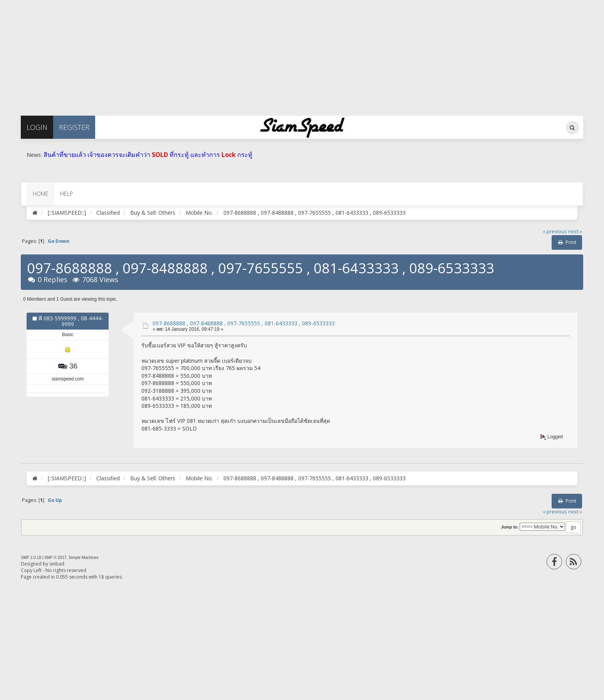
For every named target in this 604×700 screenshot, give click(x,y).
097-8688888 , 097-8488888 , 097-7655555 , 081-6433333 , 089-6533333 (244, 323)
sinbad (57, 564)
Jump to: (510, 527)
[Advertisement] (231, 54)
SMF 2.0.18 (31, 558)
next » (575, 231)
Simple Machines (84, 558)
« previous (555, 231)
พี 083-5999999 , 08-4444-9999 (71, 321)
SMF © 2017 (55, 558)
